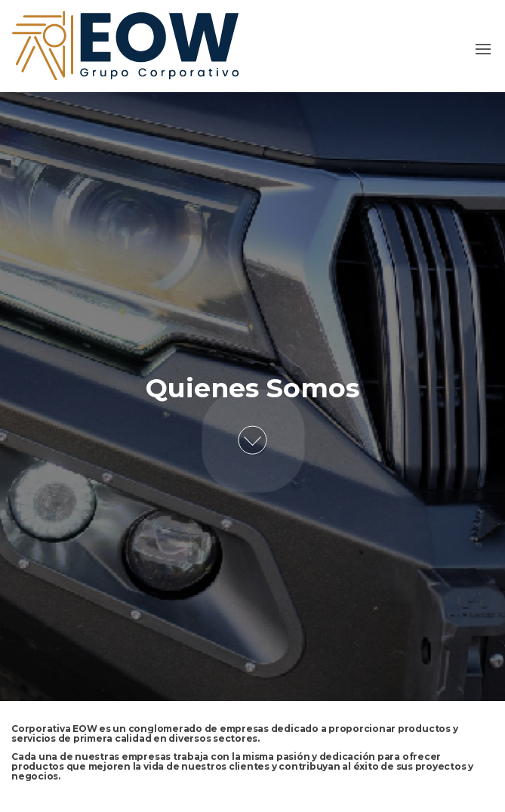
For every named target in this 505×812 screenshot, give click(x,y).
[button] (483, 49)
